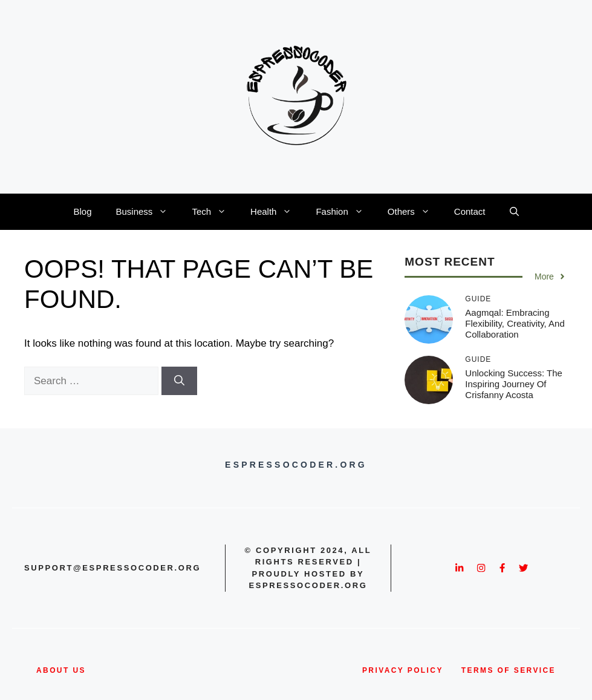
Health (277, 212)
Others (415, 212)
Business (148, 212)
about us (61, 670)
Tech (215, 212)
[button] (514, 212)
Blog (82, 211)
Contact (470, 211)
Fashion (345, 212)
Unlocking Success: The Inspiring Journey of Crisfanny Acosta (514, 384)
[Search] (179, 381)
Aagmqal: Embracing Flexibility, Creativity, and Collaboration (515, 323)
